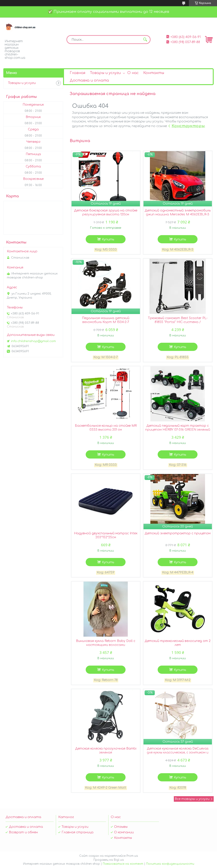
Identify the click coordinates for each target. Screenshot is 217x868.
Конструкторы (188, 126)
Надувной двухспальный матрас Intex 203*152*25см (106, 535)
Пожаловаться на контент (123, 864)
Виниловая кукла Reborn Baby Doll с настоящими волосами (106, 643)
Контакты (154, 73)
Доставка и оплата (89, 80)
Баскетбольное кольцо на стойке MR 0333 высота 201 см (106, 428)
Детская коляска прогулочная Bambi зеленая (106, 751)
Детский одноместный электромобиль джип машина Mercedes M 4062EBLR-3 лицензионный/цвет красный (178, 214)
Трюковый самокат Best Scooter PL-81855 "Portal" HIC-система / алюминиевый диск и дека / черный (178, 322)
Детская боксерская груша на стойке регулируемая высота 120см (106, 212)
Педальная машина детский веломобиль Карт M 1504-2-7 (106, 320)
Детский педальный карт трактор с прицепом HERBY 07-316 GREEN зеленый (178, 428)
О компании (124, 832)
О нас (133, 73)
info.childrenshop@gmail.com (33, 341)
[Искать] (145, 40)
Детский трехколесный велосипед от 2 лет (178, 643)
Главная (77, 73)
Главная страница (77, 832)
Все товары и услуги (192, 799)
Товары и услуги (105, 73)
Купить (108, 239)
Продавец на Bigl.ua (109, 860)
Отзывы (121, 827)
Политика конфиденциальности (170, 864)
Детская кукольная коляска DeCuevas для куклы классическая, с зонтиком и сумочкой (178, 753)
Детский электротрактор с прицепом (178, 533)
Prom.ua (132, 856)
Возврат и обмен (23, 832)
